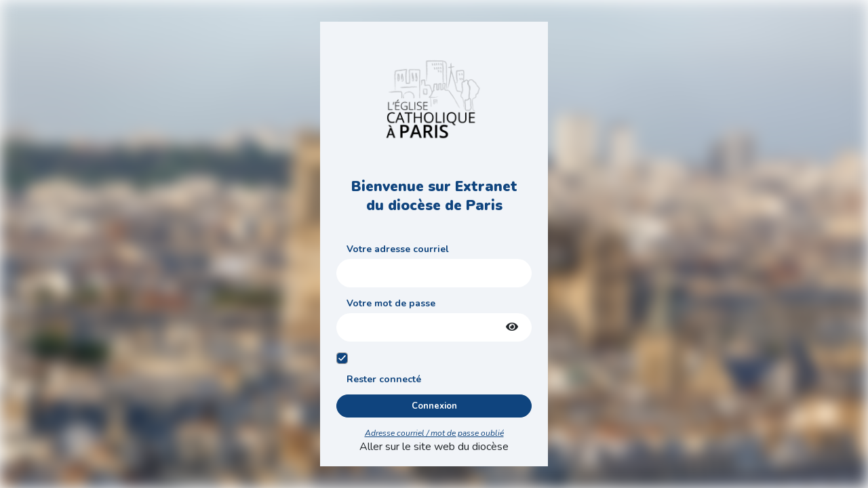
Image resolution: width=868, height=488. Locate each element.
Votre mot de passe (391, 303)
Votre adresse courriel (398, 249)
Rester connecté (384, 379)
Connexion (434, 406)
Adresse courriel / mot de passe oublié (434, 433)
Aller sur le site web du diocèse (434, 447)
